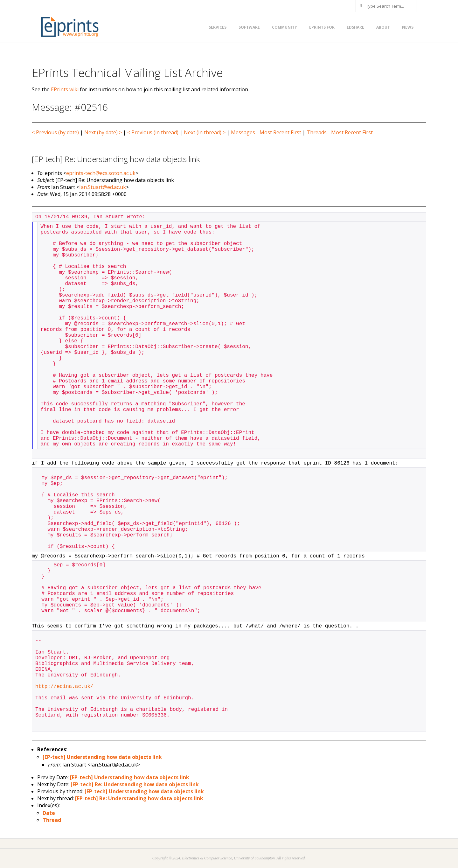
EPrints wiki (65, 89)
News (408, 27)
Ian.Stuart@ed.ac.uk (103, 187)
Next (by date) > (103, 132)
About (383, 27)
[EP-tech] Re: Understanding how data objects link (135, 784)
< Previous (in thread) (153, 132)
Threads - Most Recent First (340, 132)
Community (285, 27)
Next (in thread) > (205, 132)
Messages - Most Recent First (266, 132)
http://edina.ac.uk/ (64, 687)
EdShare (355, 27)
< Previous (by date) (55, 132)
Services (218, 27)
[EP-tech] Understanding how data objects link (102, 757)
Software (249, 27)
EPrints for (322, 27)
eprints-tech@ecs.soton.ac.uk (101, 173)
